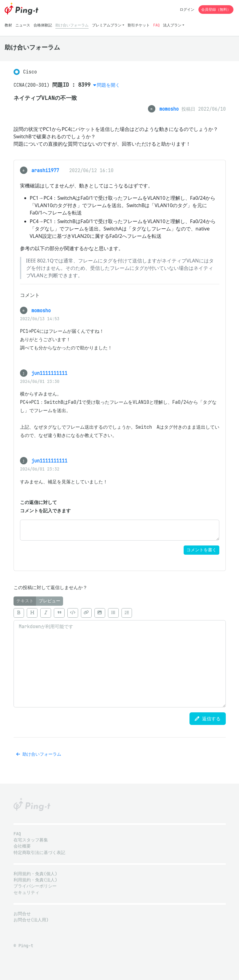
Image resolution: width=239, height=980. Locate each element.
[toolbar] (120, 613)
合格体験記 (43, 25)
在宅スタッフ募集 (31, 840)
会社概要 (22, 846)
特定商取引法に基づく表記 (39, 853)
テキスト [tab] (25, 601)
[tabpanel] (120, 656)
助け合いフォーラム (72, 25)
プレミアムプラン (107, 25)
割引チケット (139, 25)
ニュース (23, 25)
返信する (208, 719)
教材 (8, 25)
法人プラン (172, 25)
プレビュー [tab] (50, 601)
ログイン (187, 9)
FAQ (156, 25)
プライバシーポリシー (35, 886)
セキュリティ (26, 893)
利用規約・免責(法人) (35, 880)
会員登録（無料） (216, 9)
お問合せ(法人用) (31, 920)
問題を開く (108, 85)
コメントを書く (201, 550)
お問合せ (22, 914)
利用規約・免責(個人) (35, 874)
